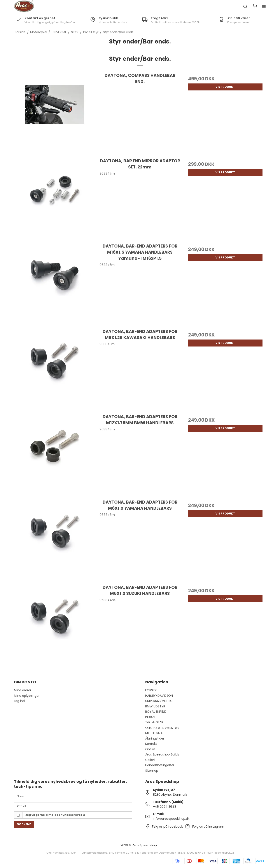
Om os (150, 749)
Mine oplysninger (27, 696)
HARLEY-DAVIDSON (159, 696)
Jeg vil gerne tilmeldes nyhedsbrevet (55, 815)
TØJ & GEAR (154, 722)
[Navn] (73, 796)
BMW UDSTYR (155, 706)
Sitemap (152, 771)
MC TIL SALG (154, 733)
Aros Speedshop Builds (162, 754)
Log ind (19, 701)
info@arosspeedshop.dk (171, 819)
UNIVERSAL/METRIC (159, 701)
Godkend (24, 824)
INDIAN (150, 717)
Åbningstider (155, 738)
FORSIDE (151, 690)
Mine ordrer (23, 690)
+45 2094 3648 (165, 807)
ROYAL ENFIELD (156, 712)
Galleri (150, 760)
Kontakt (151, 744)
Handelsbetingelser (160, 765)
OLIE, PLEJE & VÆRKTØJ (162, 728)
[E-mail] (73, 806)
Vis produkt (225, 87)
